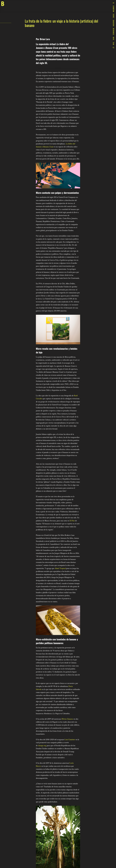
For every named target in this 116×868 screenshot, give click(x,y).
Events (113, 16)
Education (113, 23)
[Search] (113, 48)
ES (113, 3)
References (113, 32)
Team (113, 43)
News (113, 38)
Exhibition (113, 9)
